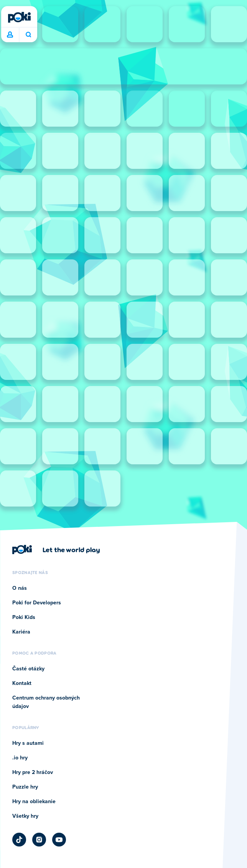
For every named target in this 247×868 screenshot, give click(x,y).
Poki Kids (24, 617)
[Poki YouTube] (59, 840)
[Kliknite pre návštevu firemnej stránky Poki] (56, 550)
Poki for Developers (37, 603)
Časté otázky (28, 669)
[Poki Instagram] (39, 840)
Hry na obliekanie (34, 802)
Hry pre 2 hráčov (33, 772)
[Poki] (19, 17)
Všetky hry (25, 816)
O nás (20, 588)
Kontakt (22, 683)
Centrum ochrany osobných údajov (46, 702)
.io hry (20, 758)
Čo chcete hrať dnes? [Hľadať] (28, 35)
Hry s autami (28, 743)
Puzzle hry (25, 787)
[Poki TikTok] (19, 840)
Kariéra (21, 632)
